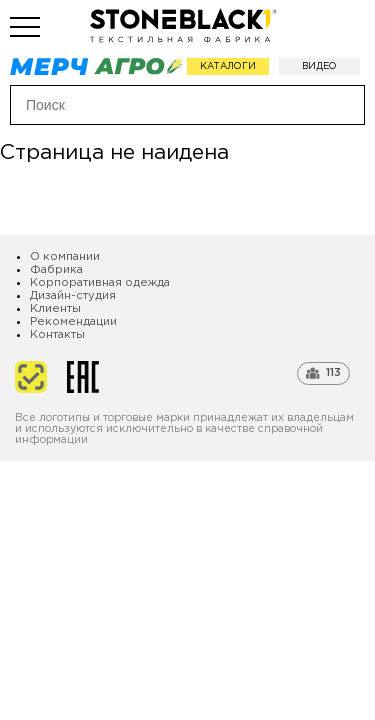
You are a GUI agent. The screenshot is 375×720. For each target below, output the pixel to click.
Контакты (57, 335)
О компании (65, 257)
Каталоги (228, 66)
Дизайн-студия (73, 296)
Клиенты (55, 309)
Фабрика (56, 270)
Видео (319, 66)
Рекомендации (73, 322)
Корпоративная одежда (100, 283)
